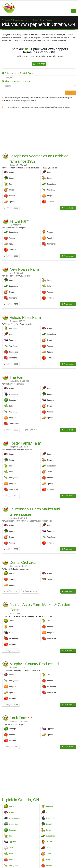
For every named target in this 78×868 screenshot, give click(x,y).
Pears (48, 860)
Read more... (68, 208)
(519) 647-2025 (11, 651)
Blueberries (13, 824)
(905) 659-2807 (11, 549)
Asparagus (50, 806)
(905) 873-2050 (11, 430)
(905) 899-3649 (11, 747)
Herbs (11, 854)
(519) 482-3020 (11, 256)
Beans (11, 812)
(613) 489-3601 (11, 364)
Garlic (11, 848)
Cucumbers (50, 836)
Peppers (49, 865)
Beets (48, 812)
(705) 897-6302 (11, 208)
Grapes (49, 848)
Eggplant (12, 842)
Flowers (49, 842)
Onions (49, 854)
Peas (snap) (13, 865)
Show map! (39, 64)
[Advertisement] (39, 128)
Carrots (49, 830)
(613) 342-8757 (11, 304)
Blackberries (51, 818)
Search (71, 93)
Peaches (12, 860)
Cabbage (12, 830)
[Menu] (74, 11)
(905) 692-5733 (11, 705)
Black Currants (14, 818)
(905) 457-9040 (11, 591)
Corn (10, 836)
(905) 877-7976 (30, 430)
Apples (11, 806)
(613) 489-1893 (11, 496)
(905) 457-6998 (30, 591)
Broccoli (49, 824)
